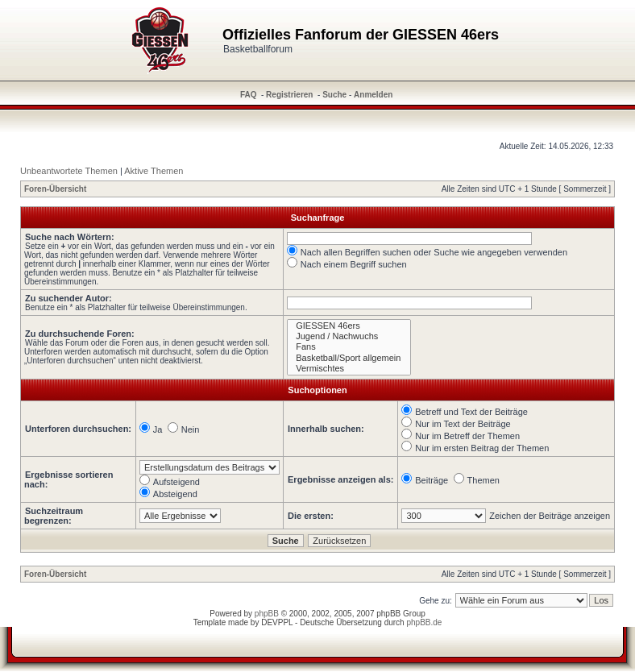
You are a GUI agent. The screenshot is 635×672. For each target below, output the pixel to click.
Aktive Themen (154, 171)
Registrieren (289, 95)
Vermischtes (349, 369)
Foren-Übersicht (55, 189)
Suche (334, 95)
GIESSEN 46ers (349, 326)
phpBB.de (424, 622)
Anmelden (373, 95)
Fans (349, 347)
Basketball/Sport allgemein (349, 358)
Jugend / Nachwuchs (349, 336)
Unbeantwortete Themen (69, 171)
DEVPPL (277, 622)
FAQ (249, 95)
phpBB (267, 614)
